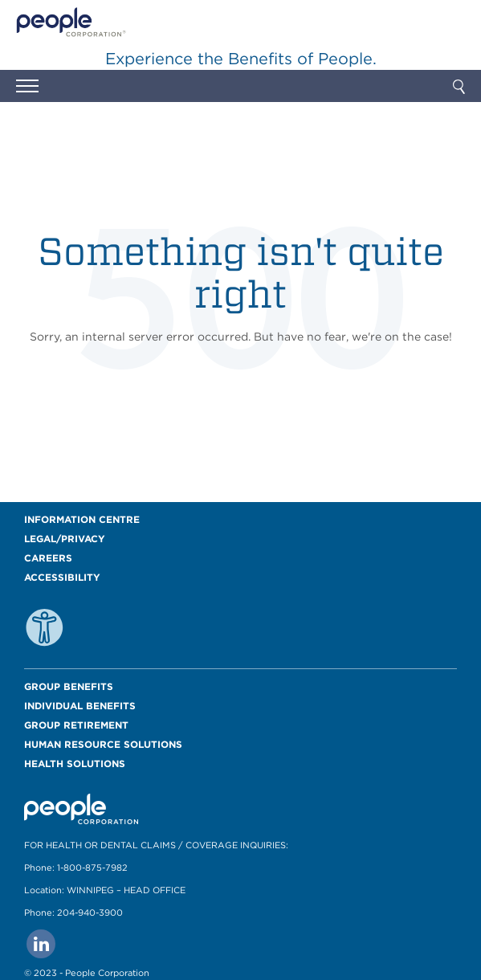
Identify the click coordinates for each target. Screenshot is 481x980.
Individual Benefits (80, 706)
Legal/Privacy (65, 539)
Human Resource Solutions (103, 744)
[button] (27, 88)
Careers (48, 558)
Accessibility (62, 577)
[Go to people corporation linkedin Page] (41, 944)
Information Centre (82, 519)
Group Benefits (69, 686)
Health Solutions (75, 764)
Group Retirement (76, 725)
